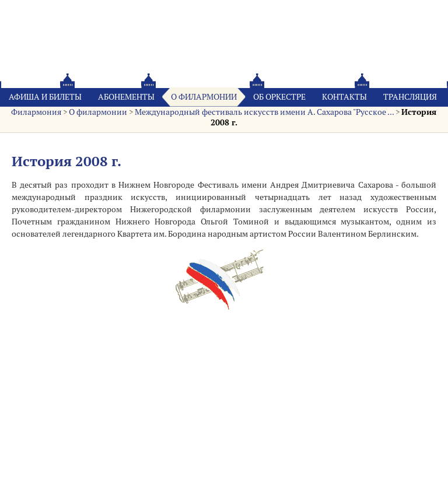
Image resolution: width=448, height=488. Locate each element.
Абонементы (126, 97)
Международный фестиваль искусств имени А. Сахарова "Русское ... (264, 112)
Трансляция (410, 97)
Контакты (344, 97)
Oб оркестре (279, 97)
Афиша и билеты (45, 97)
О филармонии (204, 97)
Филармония (36, 112)
